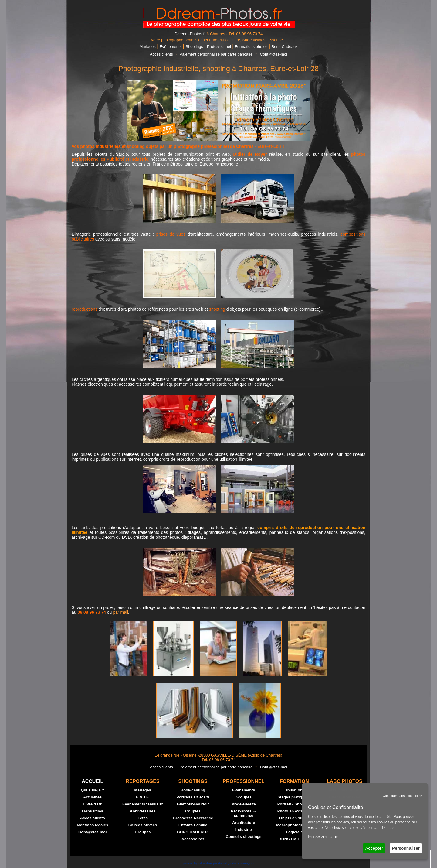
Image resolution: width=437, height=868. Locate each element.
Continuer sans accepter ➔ (402, 796)
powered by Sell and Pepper (200, 863)
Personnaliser (406, 848)
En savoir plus (323, 837)
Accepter (374, 848)
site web (223, 863)
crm (252, 863)
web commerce (239, 863)
